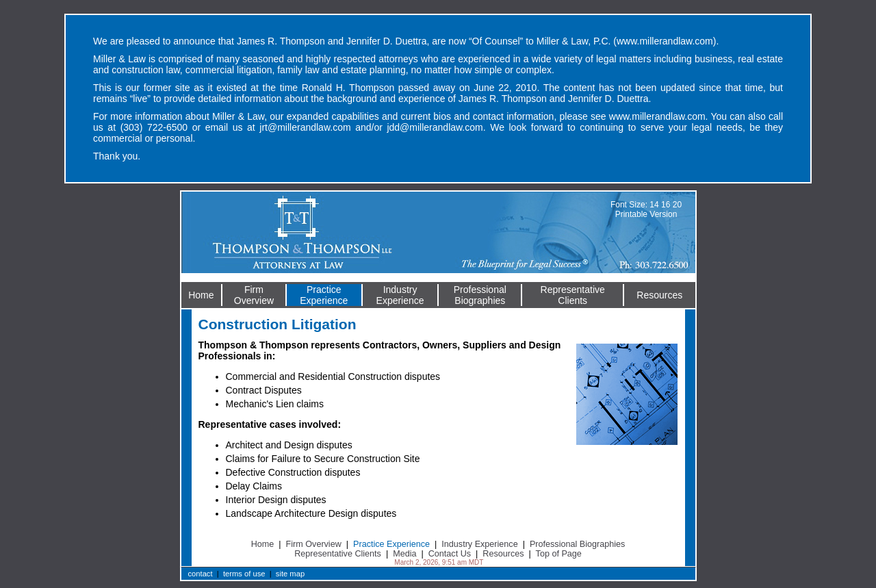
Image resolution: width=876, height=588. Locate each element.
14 (654, 205)
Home (201, 295)
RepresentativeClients (573, 295)
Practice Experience (391, 544)
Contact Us (450, 554)
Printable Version (646, 214)
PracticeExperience (324, 295)
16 (666, 205)
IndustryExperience (400, 295)
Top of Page (559, 554)
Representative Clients (338, 554)
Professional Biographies (577, 544)
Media (404, 554)
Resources (659, 295)
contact (201, 574)
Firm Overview (314, 544)
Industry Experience (479, 544)
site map (290, 574)
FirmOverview (254, 295)
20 (677, 205)
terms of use (244, 574)
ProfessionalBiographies (480, 295)
